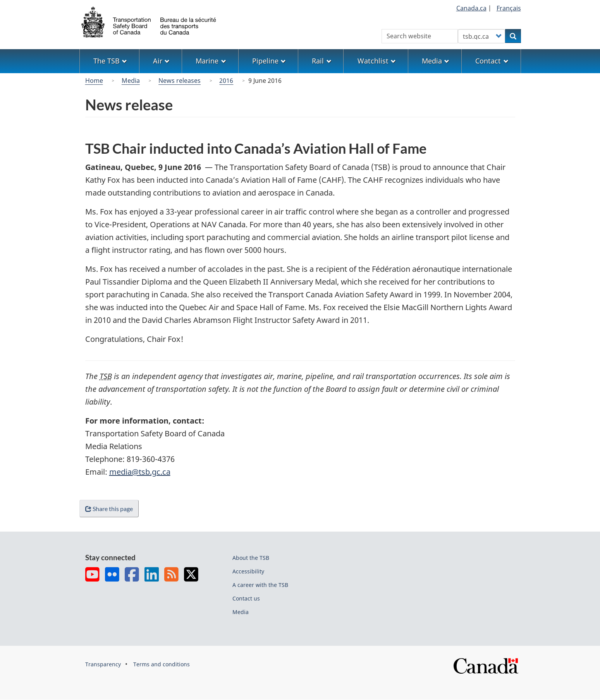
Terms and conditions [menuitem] (162, 664)
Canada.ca (471, 8)
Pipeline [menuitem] (269, 61)
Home (94, 81)
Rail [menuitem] (321, 61)
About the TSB (251, 558)
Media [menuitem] (436, 61)
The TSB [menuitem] (110, 61)
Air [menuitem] (161, 61)
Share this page (111, 509)
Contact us (246, 598)
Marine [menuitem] (211, 61)
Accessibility (248, 571)
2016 (226, 81)
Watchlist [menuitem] (377, 61)
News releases (180, 81)
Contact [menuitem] (492, 61)
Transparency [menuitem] (103, 664)
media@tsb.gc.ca (140, 472)
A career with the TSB (260, 585)
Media (131, 81)
